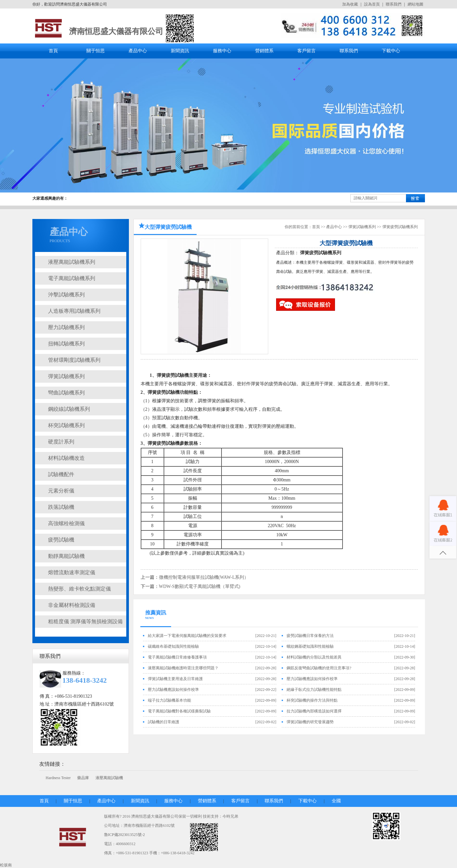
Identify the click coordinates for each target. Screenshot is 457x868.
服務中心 (222, 51)
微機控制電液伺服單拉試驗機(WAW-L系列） (204, 577)
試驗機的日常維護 (164, 722)
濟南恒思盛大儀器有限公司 (116, 31)
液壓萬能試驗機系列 (72, 262)
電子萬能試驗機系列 (72, 278)
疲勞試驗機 (61, 540)
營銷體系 (264, 51)
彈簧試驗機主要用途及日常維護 (175, 679)
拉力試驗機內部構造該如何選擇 (314, 711)
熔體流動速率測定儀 (72, 572)
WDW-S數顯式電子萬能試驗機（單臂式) (200, 586)
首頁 (53, 51)
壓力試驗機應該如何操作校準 (312, 679)
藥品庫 (83, 778)
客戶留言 (307, 51)
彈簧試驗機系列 (66, 376)
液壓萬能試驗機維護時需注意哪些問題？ (183, 668)
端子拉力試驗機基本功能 (169, 700)
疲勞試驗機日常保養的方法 (310, 636)
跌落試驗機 (61, 507)
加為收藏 (350, 4)
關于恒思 (96, 51)
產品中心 (138, 51)
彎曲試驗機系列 (66, 393)
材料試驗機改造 (66, 458)
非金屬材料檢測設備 (72, 605)
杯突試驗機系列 (66, 425)
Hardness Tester (58, 778)
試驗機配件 (61, 474)
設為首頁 (372, 4)
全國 (336, 801)
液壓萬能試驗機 (109, 778)
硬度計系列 (61, 442)
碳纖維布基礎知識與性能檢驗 (173, 646)
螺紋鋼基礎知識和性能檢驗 (310, 646)
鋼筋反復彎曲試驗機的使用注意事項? (319, 668)
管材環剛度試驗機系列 (74, 360)
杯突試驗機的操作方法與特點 (312, 700)
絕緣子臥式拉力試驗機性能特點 (314, 690)
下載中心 (391, 51)
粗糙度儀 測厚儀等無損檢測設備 (85, 621)
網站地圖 (415, 4)
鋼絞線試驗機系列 (69, 409)
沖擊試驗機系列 (66, 295)
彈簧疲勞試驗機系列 (400, 227)
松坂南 (6, 865)
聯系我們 (394, 4)
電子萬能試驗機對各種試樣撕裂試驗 (179, 711)
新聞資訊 (180, 51)
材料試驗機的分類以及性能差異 (314, 657)
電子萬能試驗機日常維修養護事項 (177, 657)
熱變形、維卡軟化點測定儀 (79, 589)
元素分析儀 (61, 491)
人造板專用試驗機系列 (74, 311)
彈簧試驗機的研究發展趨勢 (310, 722)
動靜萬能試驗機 (66, 556)
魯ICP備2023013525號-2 (124, 835)
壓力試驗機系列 (66, 327)
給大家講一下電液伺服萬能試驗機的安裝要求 (187, 636)
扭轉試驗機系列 (66, 344)
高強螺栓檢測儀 (66, 523)
